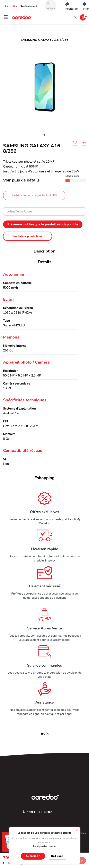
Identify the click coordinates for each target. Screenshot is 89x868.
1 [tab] (45, 135)
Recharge (72, 9)
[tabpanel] (44, 88)
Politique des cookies (44, 846)
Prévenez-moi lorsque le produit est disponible (43, 224)
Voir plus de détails (21, 180)
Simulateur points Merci (28, 236)
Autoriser (33, 856)
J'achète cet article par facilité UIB (34, 195)
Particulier (11, 7)
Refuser (57, 856)
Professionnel (29, 7)
